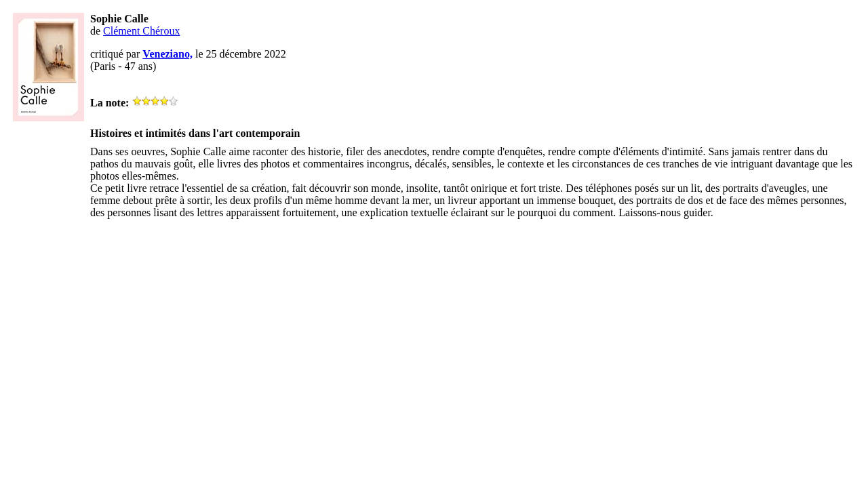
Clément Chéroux (141, 31)
